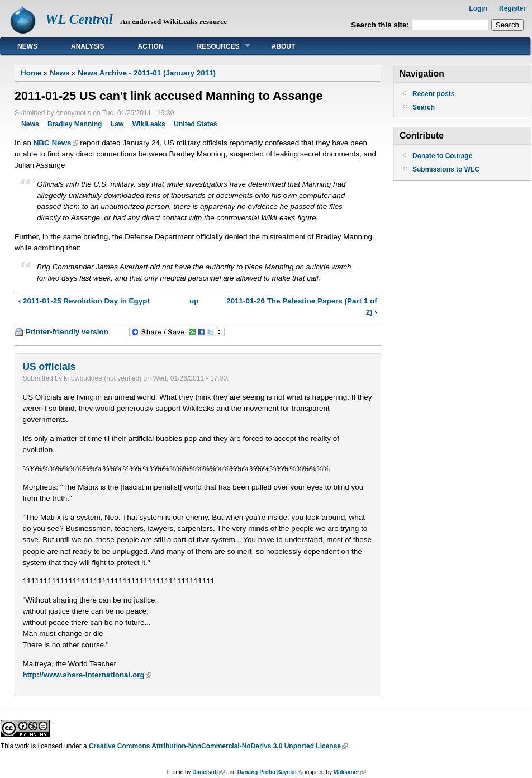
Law (117, 124)
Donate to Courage (442, 156)
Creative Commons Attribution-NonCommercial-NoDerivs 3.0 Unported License (215, 746)
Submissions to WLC (446, 169)
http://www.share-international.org (83, 675)
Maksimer (346, 772)
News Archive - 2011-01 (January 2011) (147, 73)
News (27, 46)
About (284, 46)
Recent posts (433, 94)
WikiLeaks (149, 124)
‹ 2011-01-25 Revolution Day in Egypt (84, 301)
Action (151, 46)
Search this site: (381, 25)
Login (478, 8)
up (194, 301)
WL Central (79, 19)
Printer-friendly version (67, 332)
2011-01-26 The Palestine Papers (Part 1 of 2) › (302, 307)
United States (195, 124)
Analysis (88, 46)
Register (512, 8)
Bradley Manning (75, 124)
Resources (215, 46)
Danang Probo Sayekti (267, 772)
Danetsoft (205, 772)
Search (424, 107)
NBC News (53, 143)
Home (31, 73)
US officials (49, 367)
